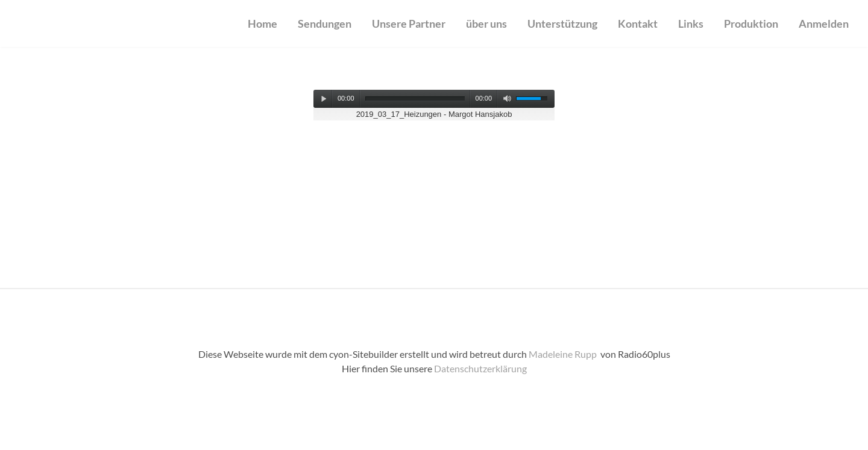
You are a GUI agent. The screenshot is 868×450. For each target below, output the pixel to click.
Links (691, 23)
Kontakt (638, 23)
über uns (486, 23)
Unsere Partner (409, 23)
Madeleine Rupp (564, 354)
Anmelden (824, 23)
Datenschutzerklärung (480, 368)
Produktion (751, 23)
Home (263, 23)
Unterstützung (562, 23)
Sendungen (325, 23)
